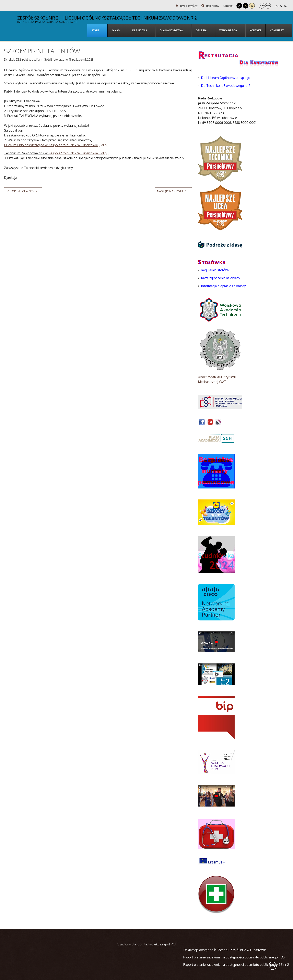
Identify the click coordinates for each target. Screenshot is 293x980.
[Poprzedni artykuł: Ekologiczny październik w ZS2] (23, 191)
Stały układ (262, 6)
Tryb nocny (210, 6)
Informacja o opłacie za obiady (224, 286)
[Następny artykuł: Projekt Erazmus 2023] (173, 191)
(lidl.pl (56, 145)
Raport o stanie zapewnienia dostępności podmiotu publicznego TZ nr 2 (236, 965)
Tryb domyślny (186, 6)
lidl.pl (104, 153)
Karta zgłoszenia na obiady (221, 278)
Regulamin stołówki (216, 270)
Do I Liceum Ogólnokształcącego (226, 78)
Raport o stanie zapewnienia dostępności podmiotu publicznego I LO (234, 957)
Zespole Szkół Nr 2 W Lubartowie (73, 153)
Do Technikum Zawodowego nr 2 (226, 86)
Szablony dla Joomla (132, 944)
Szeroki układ (268, 6)
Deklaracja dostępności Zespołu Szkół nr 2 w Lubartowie (225, 950)
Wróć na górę (273, 966)
